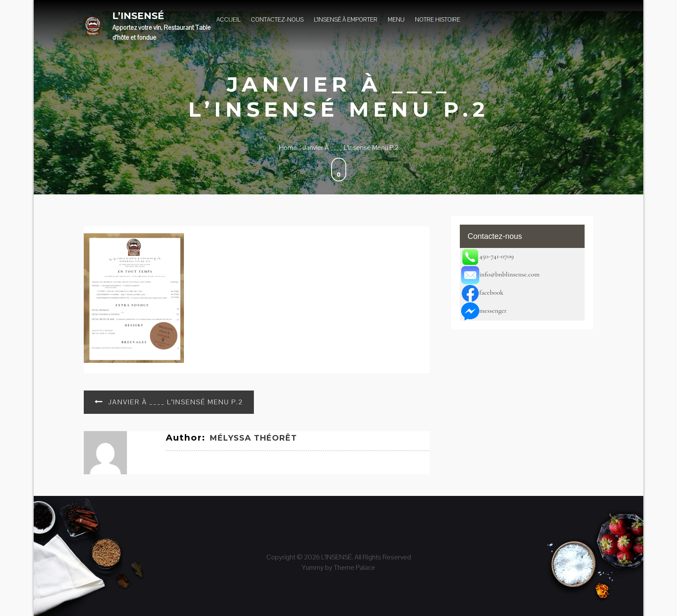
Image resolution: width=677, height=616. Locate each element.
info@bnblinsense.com (500, 274)
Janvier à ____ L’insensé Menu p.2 (176, 402)
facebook (482, 292)
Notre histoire (438, 19)
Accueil (228, 19)
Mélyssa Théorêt (253, 438)
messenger (484, 311)
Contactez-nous (277, 19)
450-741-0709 (487, 256)
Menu (396, 19)
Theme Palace (354, 567)
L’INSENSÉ (138, 16)
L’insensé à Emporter (346, 19)
